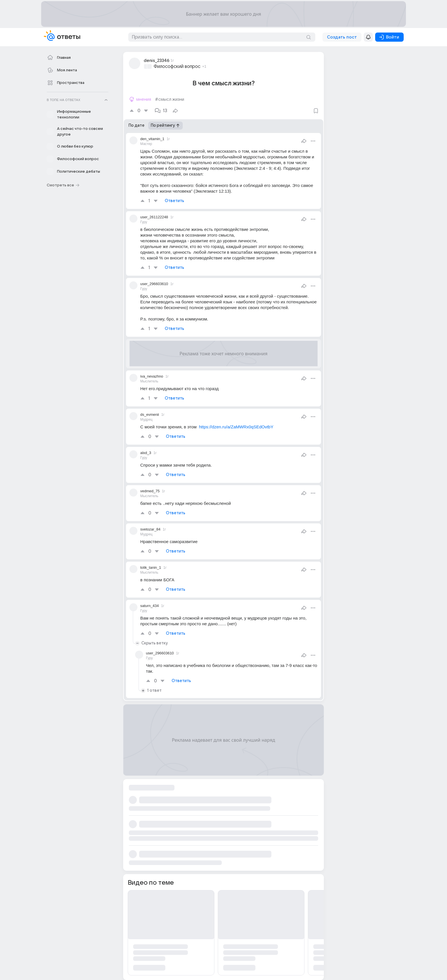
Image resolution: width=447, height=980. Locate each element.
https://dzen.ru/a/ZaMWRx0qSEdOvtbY (236, 427)
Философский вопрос (177, 66)
